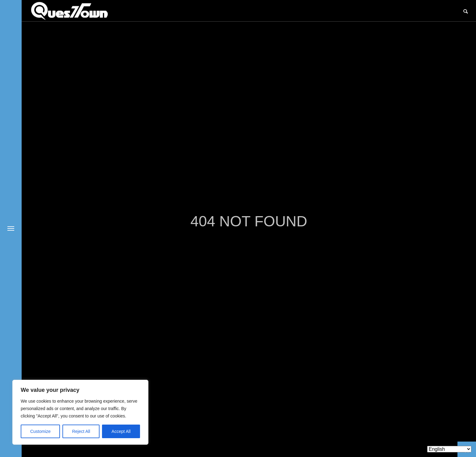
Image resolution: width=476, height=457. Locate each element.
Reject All (81, 431)
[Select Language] (449, 449)
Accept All (121, 431)
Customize (40, 431)
